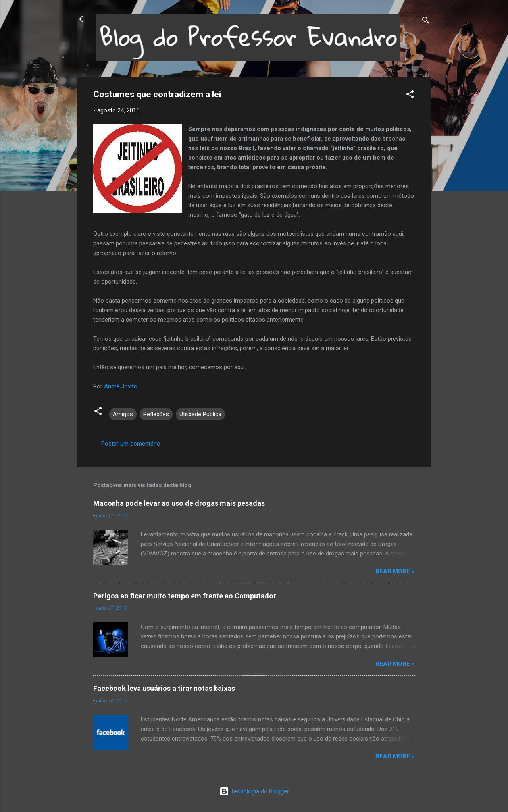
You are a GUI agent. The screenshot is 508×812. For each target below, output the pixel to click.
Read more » (395, 571)
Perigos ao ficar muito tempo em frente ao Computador (185, 596)
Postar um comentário (131, 444)
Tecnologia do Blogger (254, 791)
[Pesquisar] (426, 22)
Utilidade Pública (200, 414)
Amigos (123, 414)
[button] (410, 95)
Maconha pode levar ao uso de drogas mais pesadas (179, 503)
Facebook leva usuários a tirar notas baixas (164, 688)
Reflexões (156, 414)
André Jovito (121, 386)
